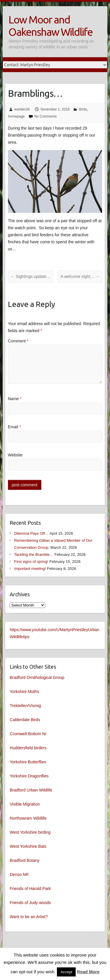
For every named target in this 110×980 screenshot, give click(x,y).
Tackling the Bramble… (34, 554)
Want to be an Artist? (29, 917)
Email (14, 427)
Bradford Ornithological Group (37, 677)
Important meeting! (30, 569)
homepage (17, 116)
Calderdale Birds (25, 720)
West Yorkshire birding (30, 832)
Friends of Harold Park (30, 889)
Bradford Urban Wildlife (31, 790)
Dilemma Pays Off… (31, 533)
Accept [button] (66, 972)
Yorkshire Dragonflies (29, 776)
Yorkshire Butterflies (28, 762)
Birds (83, 109)
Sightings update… (31, 276)
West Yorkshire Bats (28, 846)
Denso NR (19, 874)
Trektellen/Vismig (25, 706)
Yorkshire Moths (24, 692)
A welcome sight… (80, 276)
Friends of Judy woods (30, 903)
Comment (18, 341)
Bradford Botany (24, 860)
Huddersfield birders (28, 748)
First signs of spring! (31, 562)
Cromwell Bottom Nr (28, 734)
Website (15, 455)
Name (15, 399)
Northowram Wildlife (28, 818)
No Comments (46, 116)
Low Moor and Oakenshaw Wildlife (50, 26)
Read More (88, 972)
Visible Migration (25, 804)
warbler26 (22, 109)
